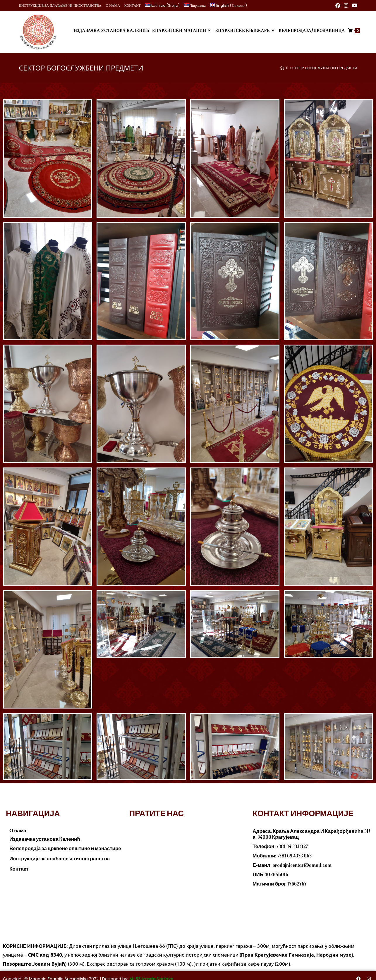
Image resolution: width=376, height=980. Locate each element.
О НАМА (113, 5)
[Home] (282, 65)
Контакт (19, 866)
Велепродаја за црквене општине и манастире (65, 845)
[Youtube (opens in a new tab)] (354, 6)
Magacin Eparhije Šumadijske (58, 976)
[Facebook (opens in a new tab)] (338, 6)
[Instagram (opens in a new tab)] (346, 6)
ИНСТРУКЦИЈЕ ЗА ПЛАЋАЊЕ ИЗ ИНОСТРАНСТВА (60, 5)
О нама (18, 828)
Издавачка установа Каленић (45, 836)
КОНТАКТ (133, 5)
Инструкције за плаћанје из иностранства (60, 856)
